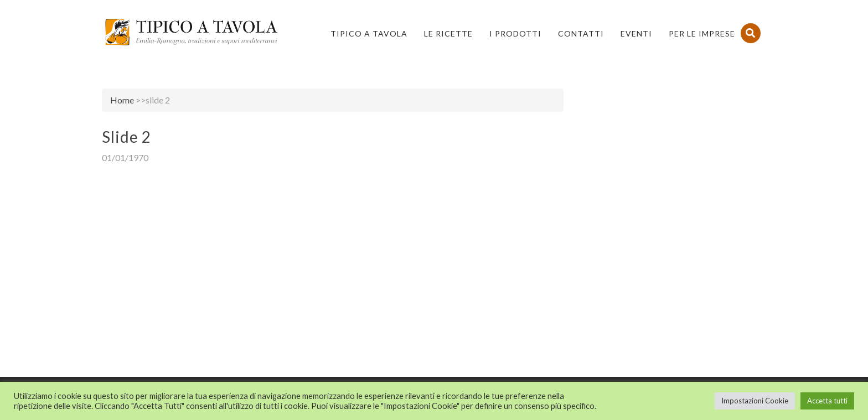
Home (122, 100)
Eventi (636, 33)
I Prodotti (515, 33)
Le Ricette (448, 33)
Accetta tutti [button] (827, 401)
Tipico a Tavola (369, 33)
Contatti (581, 33)
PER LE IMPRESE (702, 33)
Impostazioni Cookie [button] (755, 401)
